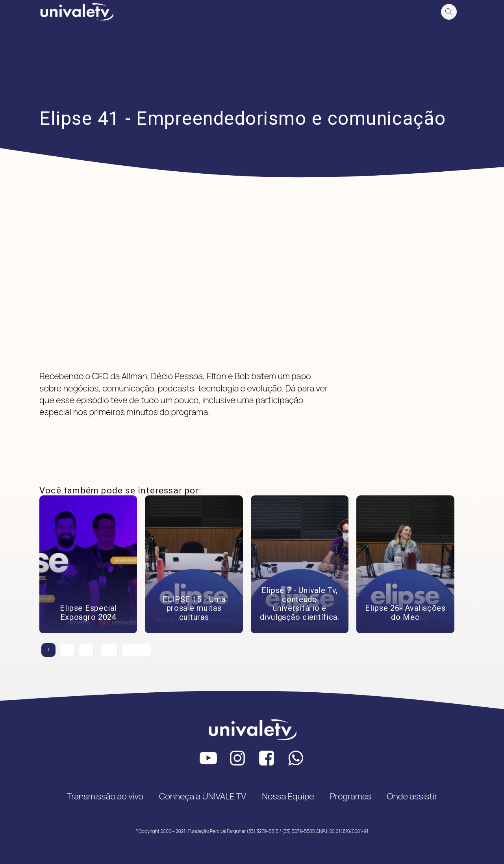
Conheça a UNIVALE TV (203, 796)
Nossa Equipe (288, 796)
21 (109, 650)
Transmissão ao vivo (105, 796)
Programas (351, 796)
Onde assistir (412, 796)
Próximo (136, 650)
